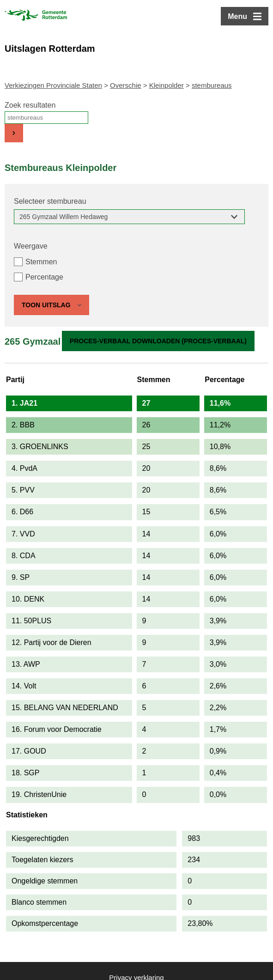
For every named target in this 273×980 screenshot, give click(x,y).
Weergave (31, 246)
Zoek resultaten (30, 105)
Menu (237, 16)
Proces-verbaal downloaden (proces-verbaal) (158, 341)
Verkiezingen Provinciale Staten (53, 85)
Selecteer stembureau (50, 201)
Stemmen (41, 262)
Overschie (126, 85)
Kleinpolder (167, 85)
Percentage (44, 277)
